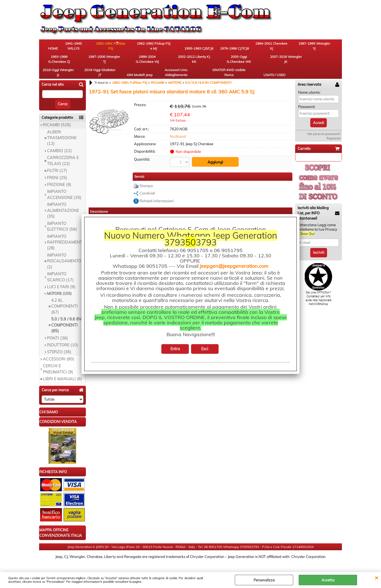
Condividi (147, 184)
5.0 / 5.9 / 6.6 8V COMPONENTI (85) (66, 316)
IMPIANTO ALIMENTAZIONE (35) (63, 202)
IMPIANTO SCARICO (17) (60, 268)
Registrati (334, 130)
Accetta (328, 580)
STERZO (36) (59, 343)
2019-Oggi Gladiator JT (206, 62)
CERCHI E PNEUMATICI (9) (58, 360)
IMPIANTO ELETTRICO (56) (62, 218)
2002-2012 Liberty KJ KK (85, 62)
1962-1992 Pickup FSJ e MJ (145, 47)
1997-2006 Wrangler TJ (327, 47)
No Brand (178, 128)
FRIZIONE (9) (59, 176)
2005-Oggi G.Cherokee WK (115, 62)
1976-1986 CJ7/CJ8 (206, 47)
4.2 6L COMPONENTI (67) (64, 298)
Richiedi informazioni (157, 191)
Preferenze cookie (191, 569)
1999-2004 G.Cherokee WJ (54, 62)
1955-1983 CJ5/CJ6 (175, 47)
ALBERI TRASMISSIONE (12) (62, 129)
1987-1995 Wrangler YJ (266, 47)
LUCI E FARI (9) (61, 278)
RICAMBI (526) (57, 116)
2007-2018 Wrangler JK (145, 62)
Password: (307, 98)
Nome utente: (309, 83)
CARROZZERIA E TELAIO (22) (63, 152)
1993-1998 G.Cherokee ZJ (297, 47)
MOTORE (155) (59, 285)
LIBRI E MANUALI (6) (62, 370)
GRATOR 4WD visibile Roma (296, 62)
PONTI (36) (58, 329)
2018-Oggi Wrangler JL (175, 62)
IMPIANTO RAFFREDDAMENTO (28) (66, 234)
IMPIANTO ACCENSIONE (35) (64, 186)
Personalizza (264, 580)
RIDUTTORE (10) (63, 336)
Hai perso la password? (324, 125)
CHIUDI (376, 578)
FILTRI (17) (57, 162)
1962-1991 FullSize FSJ (115, 47)
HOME (54, 49)
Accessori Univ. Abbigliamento (266, 62)
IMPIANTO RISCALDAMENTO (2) (64, 252)
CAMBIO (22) (59, 142)
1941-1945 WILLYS (85, 47)
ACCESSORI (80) (59, 350)
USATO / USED (327, 65)
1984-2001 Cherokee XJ (236, 47)
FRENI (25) (57, 169)
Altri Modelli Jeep (236, 62)
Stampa (146, 176)
